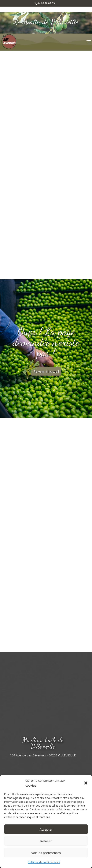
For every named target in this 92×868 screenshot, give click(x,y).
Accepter (46, 829)
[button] (86, 783)
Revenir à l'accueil (46, 371)
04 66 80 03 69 (46, 3)
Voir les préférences (46, 853)
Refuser (46, 841)
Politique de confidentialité (44, 862)
